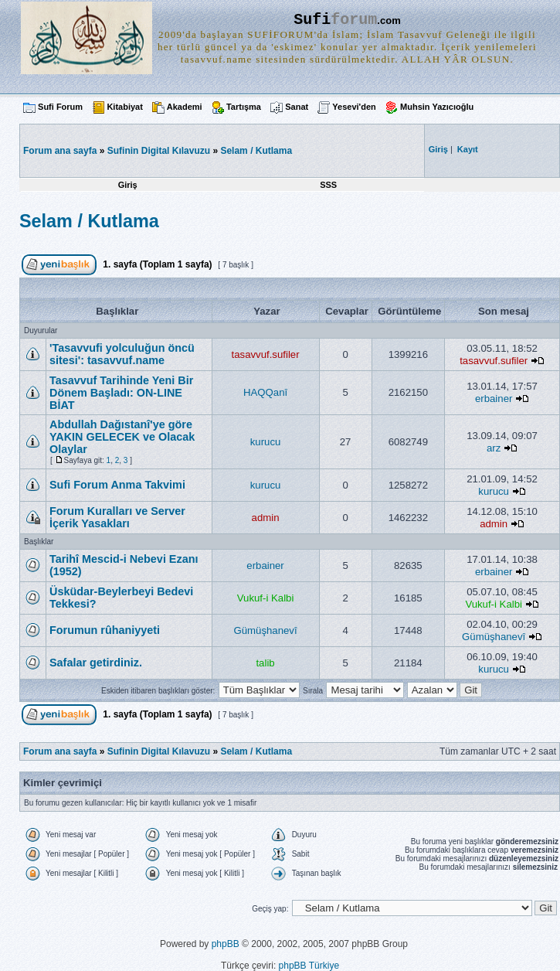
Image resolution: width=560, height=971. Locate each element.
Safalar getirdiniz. (96, 663)
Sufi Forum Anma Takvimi (117, 485)
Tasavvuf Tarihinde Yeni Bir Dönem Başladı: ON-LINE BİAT (121, 393)
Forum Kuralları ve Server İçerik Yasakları (117, 517)
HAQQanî (265, 392)
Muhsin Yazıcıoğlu (437, 107)
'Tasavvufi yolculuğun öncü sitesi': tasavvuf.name (122, 354)
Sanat (297, 107)
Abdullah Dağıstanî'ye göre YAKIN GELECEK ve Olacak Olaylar (122, 437)
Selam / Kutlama (256, 151)
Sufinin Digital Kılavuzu (159, 151)
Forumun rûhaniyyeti (105, 630)
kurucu (266, 442)
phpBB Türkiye (309, 966)
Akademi (185, 107)
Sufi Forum (60, 107)
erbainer (494, 399)
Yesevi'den (354, 107)
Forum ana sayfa (60, 751)
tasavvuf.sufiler (266, 354)
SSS (328, 185)
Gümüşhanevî (266, 630)
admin (266, 518)
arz (494, 448)
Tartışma (244, 107)
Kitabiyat (124, 107)
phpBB (226, 944)
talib (265, 663)
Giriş (128, 185)
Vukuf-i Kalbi (266, 598)
